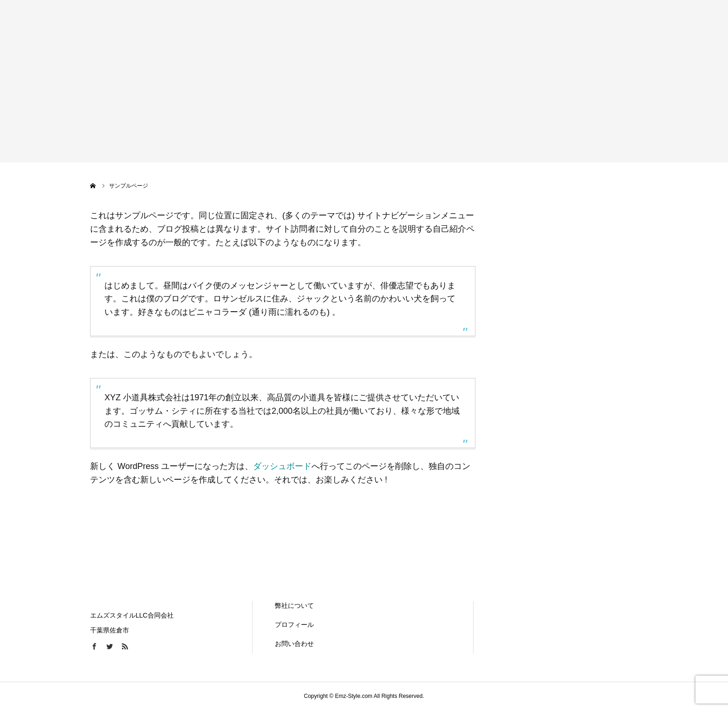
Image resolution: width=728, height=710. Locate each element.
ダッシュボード (282, 466)
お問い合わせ (294, 644)
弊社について (294, 606)
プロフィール (294, 625)
